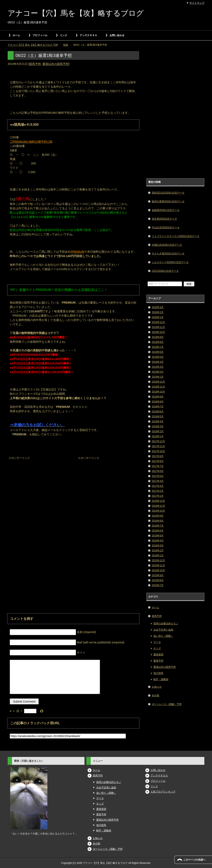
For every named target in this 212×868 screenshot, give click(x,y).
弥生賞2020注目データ (164, 219)
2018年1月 (158, 436)
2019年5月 (158, 357)
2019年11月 (158, 327)
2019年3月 (158, 367)
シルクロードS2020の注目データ (170, 262)
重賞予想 (158, 661)
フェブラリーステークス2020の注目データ (176, 236)
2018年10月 (158, 392)
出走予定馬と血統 (163, 630)
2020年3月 (158, 307)
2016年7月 (158, 526)
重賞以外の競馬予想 (55, 64)
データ (157, 642)
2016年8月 (158, 521)
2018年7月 (158, 407)
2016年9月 (158, 516)
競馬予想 (35, 64)
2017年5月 (158, 476)
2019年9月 (158, 337)
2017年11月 (158, 446)
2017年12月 (158, 441)
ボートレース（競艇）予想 (167, 704)
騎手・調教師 (161, 679)
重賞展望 (158, 655)
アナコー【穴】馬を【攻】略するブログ (76, 13)
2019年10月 (158, 332)
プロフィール (40, 35)
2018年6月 (158, 412)
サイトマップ (197, 3)
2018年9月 (158, 397)
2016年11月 (158, 506)
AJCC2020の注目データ (165, 271)
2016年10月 (158, 511)
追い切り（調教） (163, 636)
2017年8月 (158, 461)
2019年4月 (158, 362)
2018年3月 (158, 426)
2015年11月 (158, 565)
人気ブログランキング (163, 792)
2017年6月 (158, 471)
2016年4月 (158, 541)
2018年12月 (158, 382)
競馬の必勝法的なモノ (166, 624)
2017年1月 (158, 496)
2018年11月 (158, 387)
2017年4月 (158, 481)
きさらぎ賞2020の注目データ (168, 254)
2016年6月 (158, 531)
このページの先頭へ (194, 860)
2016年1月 (158, 556)
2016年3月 (158, 546)
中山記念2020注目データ (166, 227)
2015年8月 (158, 580)
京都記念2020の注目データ (167, 245)
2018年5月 (158, 417)
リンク (64, 35)
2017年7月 (158, 466)
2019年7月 (158, 347)
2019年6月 (158, 352)
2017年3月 (158, 486)
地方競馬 (158, 673)
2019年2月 (158, 372)
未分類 (155, 696)
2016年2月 (158, 551)
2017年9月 (158, 456)
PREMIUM (77, 252)
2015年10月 (158, 570)
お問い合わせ (117, 35)
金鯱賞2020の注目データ (166, 210)
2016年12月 (158, 501)
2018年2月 (158, 431)
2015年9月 (158, 575)
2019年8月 (158, 342)
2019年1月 (158, 377)
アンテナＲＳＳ (88, 35)
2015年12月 (158, 560)
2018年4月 (158, 421)
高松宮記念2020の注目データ (168, 193)
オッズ (157, 648)
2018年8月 (158, 402)
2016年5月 (158, 536)
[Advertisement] (39, 487)
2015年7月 (158, 585)
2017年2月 (158, 491)
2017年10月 (158, 451)
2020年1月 (158, 317)
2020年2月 (158, 312)
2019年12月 (158, 322)
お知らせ (157, 687)
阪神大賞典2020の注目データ (168, 201)
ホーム (16, 35)
